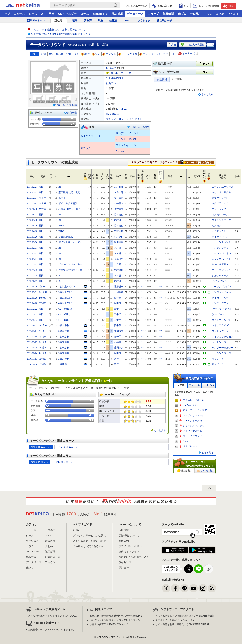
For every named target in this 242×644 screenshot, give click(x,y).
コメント (109, 54)
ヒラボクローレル (221, 198)
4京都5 (42, 337)
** (143, 287)
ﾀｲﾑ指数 (161, 175)
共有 (172, 44)
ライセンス (125, 562)
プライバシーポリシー (131, 546)
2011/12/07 (32, 314)
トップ (6, 14)
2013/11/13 (32, 203)
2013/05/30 (32, 220)
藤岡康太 (119, 331)
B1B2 (61, 226)
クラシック (144, 21)
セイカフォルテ (220, 298)
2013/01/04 (32, 259)
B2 (60, 276)
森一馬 (118, 298)
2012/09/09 (32, 287)
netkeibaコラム (39, 462)
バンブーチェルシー (223, 348)
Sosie (186, 441)
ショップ (153, 14)
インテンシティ (220, 248)
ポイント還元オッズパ (70, 242)
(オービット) (219, 314)
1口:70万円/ (115, 78)
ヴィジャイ (218, 359)
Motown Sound (77, 45)
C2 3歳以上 (113, 114)
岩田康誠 (119, 242)
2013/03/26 (32, 237)
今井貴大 (119, 198)
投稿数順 (184, 471)
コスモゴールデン (221, 320)
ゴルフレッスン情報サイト (115, 620)
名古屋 (42, 198)
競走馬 (58, 21)
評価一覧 (72, 113)
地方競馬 (117, 14)
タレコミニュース (68, 447)
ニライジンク (219, 209)
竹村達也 (119, 215)
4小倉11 (43, 325)
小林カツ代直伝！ (109, 624)
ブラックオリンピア (194, 436)
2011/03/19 (32, 342)
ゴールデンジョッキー (70, 264)
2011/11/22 (32, 320)
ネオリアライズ (220, 325)
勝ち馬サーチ (165, 21)
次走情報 (162, 80)
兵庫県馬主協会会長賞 (70, 270)
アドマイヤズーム (192, 431)
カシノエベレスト (221, 259)
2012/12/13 (32, 264)
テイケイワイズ (220, 237)
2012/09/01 (32, 292)
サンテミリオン (115, 119)
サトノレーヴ (190, 446)
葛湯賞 (62, 198)
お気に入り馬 (53, 557)
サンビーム (218, 364)
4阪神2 (42, 287)
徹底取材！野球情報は (116, 616)
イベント (234, 14)
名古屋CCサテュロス (70, 209)
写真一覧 (60, 105)
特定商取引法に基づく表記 (134, 557)
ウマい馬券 (32, 541)
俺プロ (182, 14)
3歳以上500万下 (67, 287)
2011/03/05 (32, 348)
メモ (76, 54)
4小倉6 (42, 331)
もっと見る (207, 94)
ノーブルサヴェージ (194, 415)
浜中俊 (118, 303)
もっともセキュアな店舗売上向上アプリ (185, 616)
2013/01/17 (32, 253)
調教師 (88, 21)
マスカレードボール (194, 400)
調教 (85, 54)
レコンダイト (134, 119)
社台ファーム (114, 83)
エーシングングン (221, 287)
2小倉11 (43, 292)
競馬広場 (50, 541)
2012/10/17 (32, 281)
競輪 (228, 6)
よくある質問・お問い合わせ (89, 541)
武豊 (116, 359)
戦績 (44, 54)
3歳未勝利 (64, 325)
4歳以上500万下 (67, 298)
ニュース (19, 14)
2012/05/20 (32, 298)
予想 (51, 14)
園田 (41, 187)
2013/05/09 (32, 226)
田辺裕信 (119, 292)
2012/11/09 (32, 276)
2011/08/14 (32, 331)
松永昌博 (111, 68)
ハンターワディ (220, 303)
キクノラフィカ (220, 203)
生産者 (113, 21)
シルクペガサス (220, 264)
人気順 (181, 385)
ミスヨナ (217, 226)
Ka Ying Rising (191, 405)
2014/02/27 (32, 187)
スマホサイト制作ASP (176, 620)
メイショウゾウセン (223, 337)
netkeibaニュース (41, 447)
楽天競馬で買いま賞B (70, 192)
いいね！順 (205, 471)
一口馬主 (196, 14)
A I (43, 14)
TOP (34, 54)
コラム (85, 14)
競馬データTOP (36, 21)
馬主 (100, 21)
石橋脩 (118, 342)
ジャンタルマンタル (194, 426)
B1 (60, 187)
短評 (96, 54)
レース (33, 14)
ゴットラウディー (221, 331)
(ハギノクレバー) (221, 281)
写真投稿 (72, 105)
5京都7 (42, 364)
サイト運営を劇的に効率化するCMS (182, 624)
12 (105, 381)
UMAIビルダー (67, 14)
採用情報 (124, 530)
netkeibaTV (100, 14)
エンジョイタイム (221, 292)
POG (209, 14)
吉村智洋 (119, 187)
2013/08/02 (32, 215)
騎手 (75, 21)
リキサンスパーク (221, 220)
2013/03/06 (32, 242)
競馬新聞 (168, 14)
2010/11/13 (32, 359)
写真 (69, 54)
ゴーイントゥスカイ (194, 421)
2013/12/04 (32, 198)
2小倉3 (42, 348)
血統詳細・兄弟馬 (140, 127)
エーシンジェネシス (223, 253)
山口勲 (118, 264)
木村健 (118, 220)
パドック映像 (128, 54)
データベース (135, 14)
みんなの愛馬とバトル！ (52, 616)
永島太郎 (119, 192)
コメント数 (194, 385)
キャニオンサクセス (223, 192)
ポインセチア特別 (68, 203)
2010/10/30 (32, 364)
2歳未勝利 (64, 359)
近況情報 (177, 79)
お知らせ (78, 530)
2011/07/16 (32, 337)
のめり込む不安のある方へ (88, 546)
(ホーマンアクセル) (222, 309)
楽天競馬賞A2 (66, 237)
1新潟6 (42, 298)
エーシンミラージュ (223, 353)
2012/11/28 (32, 270)
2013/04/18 (32, 231)
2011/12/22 (32, 309)
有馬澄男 (119, 259)
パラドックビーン (221, 231)
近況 (166, 54)
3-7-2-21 (122, 109)
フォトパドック (150, 54)
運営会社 (124, 568)
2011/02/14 (32, 353)
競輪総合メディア (52, 630)
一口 (173, 54)
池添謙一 (119, 287)
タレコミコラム (65, 462)
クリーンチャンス (221, 242)
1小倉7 (42, 353)
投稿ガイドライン (129, 552)
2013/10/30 (32, 209)
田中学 (118, 309)
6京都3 (42, 359)
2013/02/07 (32, 248)
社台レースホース (121, 73)
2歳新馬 (63, 364)
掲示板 (60, 54)
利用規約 (124, 541)
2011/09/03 (32, 325)
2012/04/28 (32, 303)
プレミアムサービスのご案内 (89, 536)
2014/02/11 (32, 192)
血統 (51, 54)
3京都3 (42, 303)
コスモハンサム (220, 215)
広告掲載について (129, 536)
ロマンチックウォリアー (196, 410)
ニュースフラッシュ (223, 270)
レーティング (208, 385)
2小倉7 (42, 342)
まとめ (220, 14)
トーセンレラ (219, 342)
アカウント (51, 562)
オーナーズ (189, 54)
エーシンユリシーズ (223, 187)
